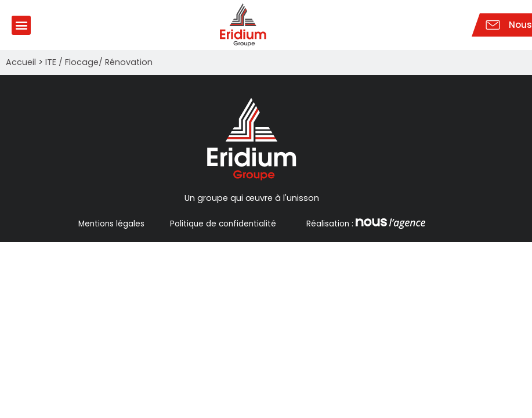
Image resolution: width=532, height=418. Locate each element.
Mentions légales (111, 224)
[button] (21, 25)
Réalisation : (365, 224)
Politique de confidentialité (223, 224)
